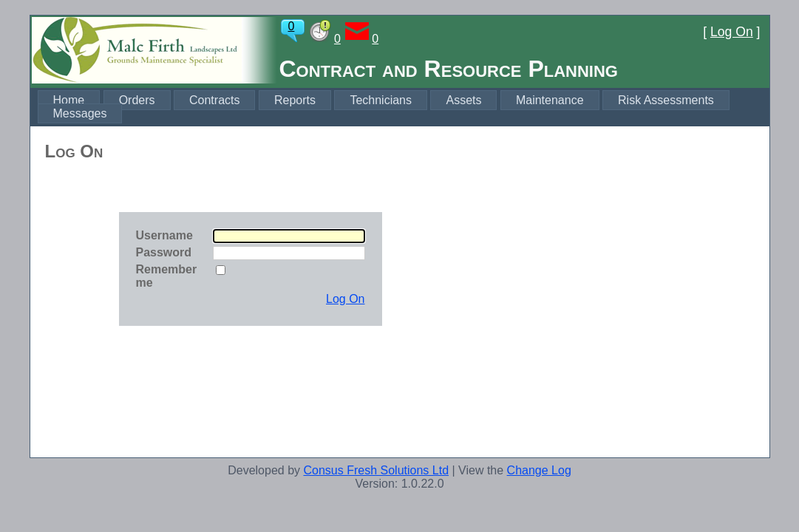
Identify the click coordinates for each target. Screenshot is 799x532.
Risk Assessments (666, 100)
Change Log (539, 470)
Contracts (214, 100)
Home (69, 100)
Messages (80, 113)
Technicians (381, 100)
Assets (463, 100)
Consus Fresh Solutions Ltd (376, 470)
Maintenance (550, 100)
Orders (137, 100)
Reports (295, 100)
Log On (732, 32)
